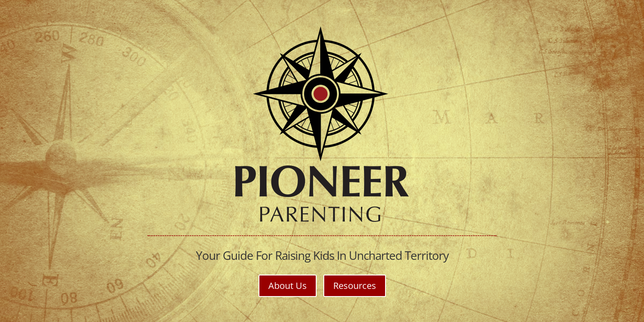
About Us (288, 286)
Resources (355, 286)
